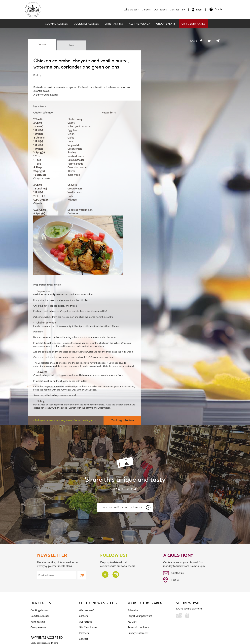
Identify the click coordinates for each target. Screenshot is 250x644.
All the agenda (140, 24)
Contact (174, 10)
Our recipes (160, 10)
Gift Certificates (193, 24)
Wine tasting (114, 24)
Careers (146, 10)
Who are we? (131, 10)
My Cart (132, 622)
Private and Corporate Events (127, 507)
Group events (166, 24)
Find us (171, 580)
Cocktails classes (86, 24)
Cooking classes (56, 24)
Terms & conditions (139, 627)
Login (197, 10)
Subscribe (133, 610)
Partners (84, 633)
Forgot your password (140, 616)
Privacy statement (138, 633)
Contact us (173, 573)
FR (184, 10)
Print (72, 45)
